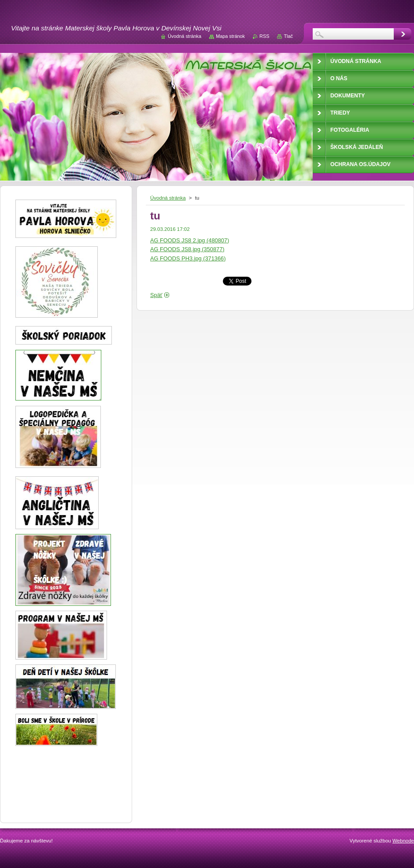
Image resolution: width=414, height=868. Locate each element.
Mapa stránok (230, 36)
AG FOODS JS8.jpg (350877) (187, 249)
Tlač (288, 36)
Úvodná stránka (168, 198)
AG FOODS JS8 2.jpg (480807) (190, 240)
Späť (156, 295)
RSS (264, 36)
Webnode (403, 841)
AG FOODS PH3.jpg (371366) (188, 258)
